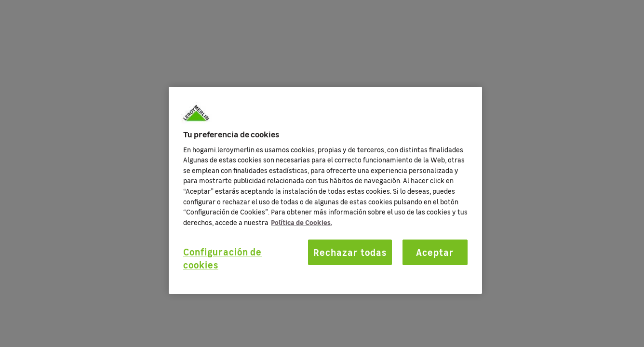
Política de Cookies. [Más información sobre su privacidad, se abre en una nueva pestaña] (302, 222)
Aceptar (435, 252)
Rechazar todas (350, 252)
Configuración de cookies (222, 258)
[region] (325, 190)
